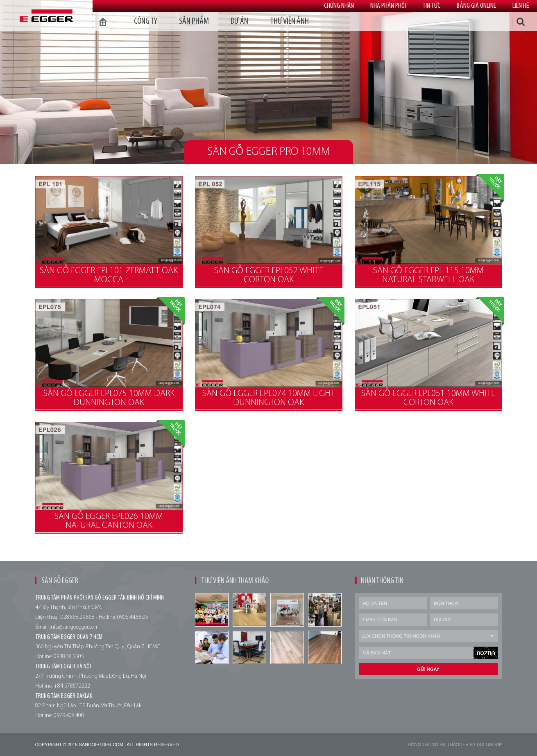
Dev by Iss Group (480, 745)
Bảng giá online (476, 6)
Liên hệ (521, 6)
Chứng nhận (339, 6)
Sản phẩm (194, 22)
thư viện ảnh (289, 22)
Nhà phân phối (388, 6)
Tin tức (431, 6)
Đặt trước (490, 188)
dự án (239, 22)
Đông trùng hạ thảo (433, 745)
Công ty (146, 22)
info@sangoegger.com (74, 627)
